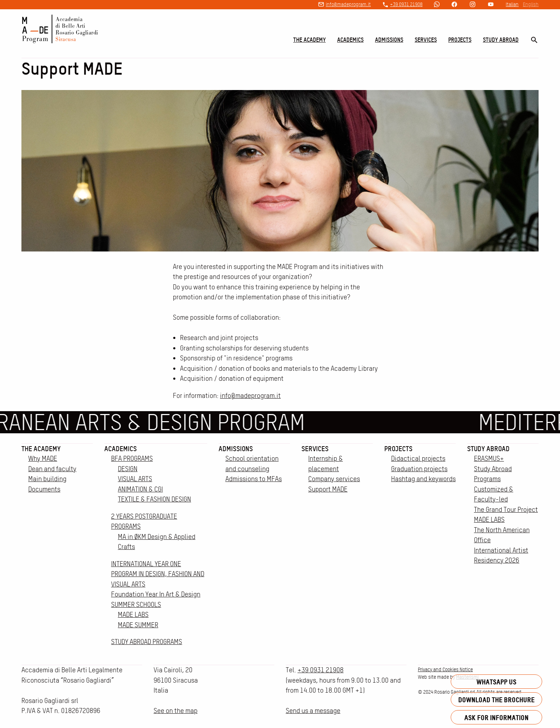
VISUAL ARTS (135, 479)
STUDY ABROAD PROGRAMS (147, 642)
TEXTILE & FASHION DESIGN (154, 499)
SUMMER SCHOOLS (136, 605)
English (531, 4)
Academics (350, 40)
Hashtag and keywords (423, 479)
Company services (334, 479)
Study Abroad (501, 40)
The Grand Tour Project (506, 510)
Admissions (389, 40)
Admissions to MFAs (254, 479)
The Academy (309, 40)
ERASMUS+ (489, 458)
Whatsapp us (496, 682)
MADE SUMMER (138, 625)
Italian (512, 4)
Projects (460, 40)
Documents (44, 489)
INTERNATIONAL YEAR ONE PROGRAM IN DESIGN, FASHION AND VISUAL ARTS (158, 574)
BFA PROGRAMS (132, 458)
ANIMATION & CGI (140, 489)
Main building (47, 479)
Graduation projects (419, 469)
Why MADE (43, 458)
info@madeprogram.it (348, 4)
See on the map (176, 711)
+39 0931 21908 (406, 4)
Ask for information (496, 717)
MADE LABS (133, 615)
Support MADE (328, 489)
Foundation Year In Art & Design (156, 594)
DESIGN (128, 469)
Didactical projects (418, 458)
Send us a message (313, 711)
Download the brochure (496, 700)
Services (426, 40)
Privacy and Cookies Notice (445, 669)
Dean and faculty (52, 469)
